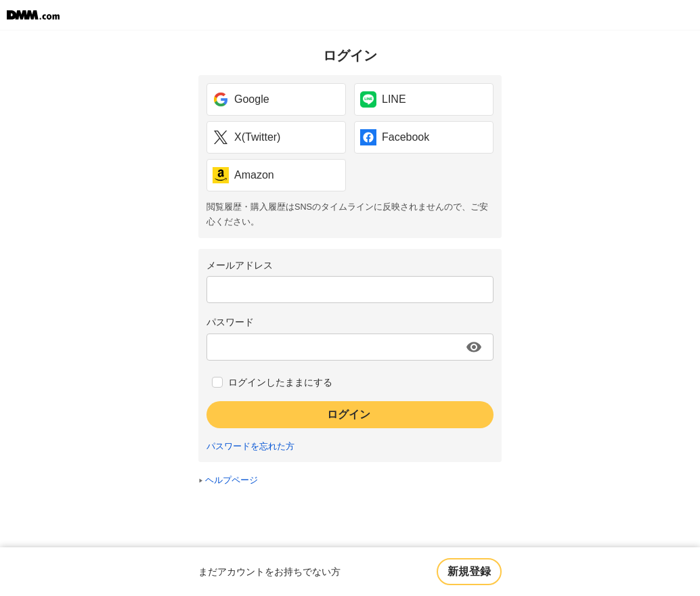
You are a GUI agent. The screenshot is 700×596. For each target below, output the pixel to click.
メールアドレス (240, 265)
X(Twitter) (246, 137)
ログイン (349, 414)
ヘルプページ (232, 480)
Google (241, 99)
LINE (383, 99)
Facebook (395, 137)
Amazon (243, 175)
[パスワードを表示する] (474, 347)
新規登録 (469, 571)
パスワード (230, 322)
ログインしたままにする (280, 382)
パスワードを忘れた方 (250, 446)
